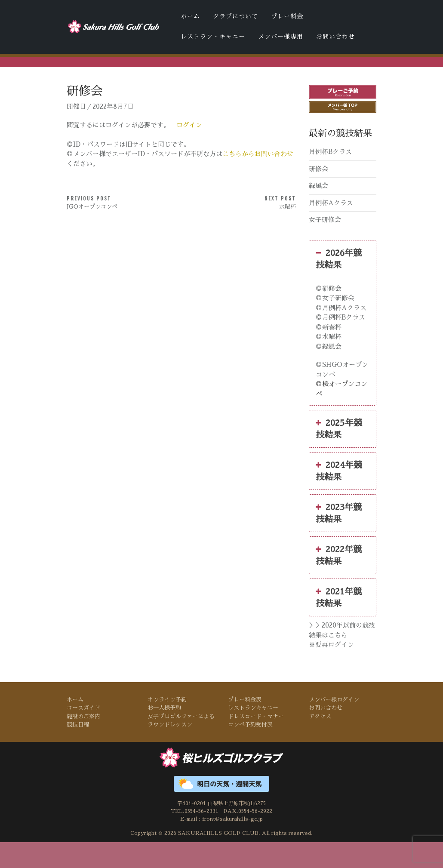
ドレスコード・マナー (157, 76)
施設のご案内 (83, 742)
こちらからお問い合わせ (258, 180)
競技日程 (78, 750)
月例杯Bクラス (330, 177)
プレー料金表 (245, 725)
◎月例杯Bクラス (340, 343)
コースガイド (83, 734)
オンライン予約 (167, 725)
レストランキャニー (253, 734)
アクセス (320, 742)
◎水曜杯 (329, 362)
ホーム (190, 16)
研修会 (318, 194)
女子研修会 (325, 245)
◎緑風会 (329, 372)
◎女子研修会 (335, 324)
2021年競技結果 (339, 622)
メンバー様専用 (281, 37)
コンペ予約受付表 (212, 76)
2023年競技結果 (339, 538)
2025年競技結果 (339, 454)
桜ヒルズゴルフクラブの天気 (277, 76)
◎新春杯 (329, 352)
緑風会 (318, 211)
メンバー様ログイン (334, 725)
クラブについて (235, 16)
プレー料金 (287, 16)
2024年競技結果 (339, 496)
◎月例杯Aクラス (341, 333)
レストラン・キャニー (213, 37)
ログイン (189, 150)
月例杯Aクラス (331, 228)
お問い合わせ (335, 37)
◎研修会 (329, 314)
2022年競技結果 (339, 580)
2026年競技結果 (339, 283)
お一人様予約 (164, 734)
